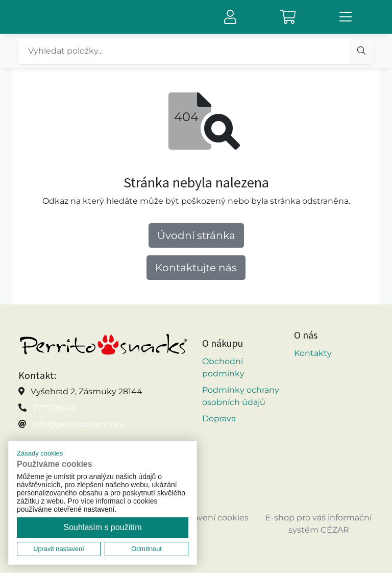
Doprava (219, 419)
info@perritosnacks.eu (79, 424)
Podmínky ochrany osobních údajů (241, 396)
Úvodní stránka (196, 235)
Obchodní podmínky (223, 367)
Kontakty (313, 353)
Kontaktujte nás (196, 268)
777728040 (55, 408)
